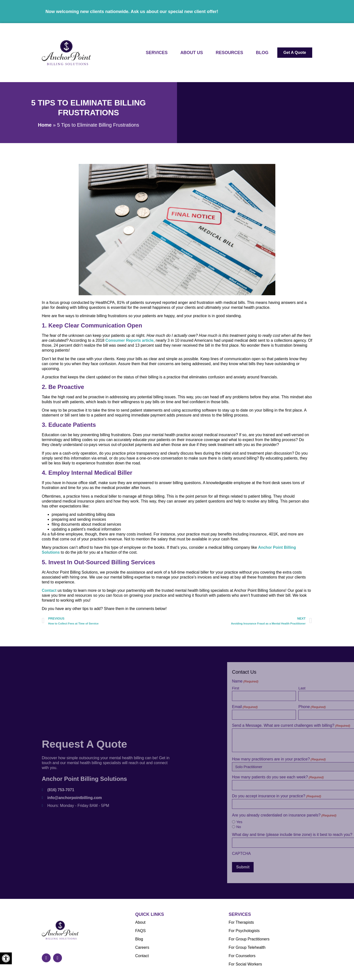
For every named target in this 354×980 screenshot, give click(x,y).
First (288, 688)
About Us (192, 53)
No (292, 827)
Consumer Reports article (130, 349)
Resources (229, 53)
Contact (49, 599)
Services (157, 53)
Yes (292, 822)
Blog (262, 53)
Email (298, 707)
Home (45, 125)
